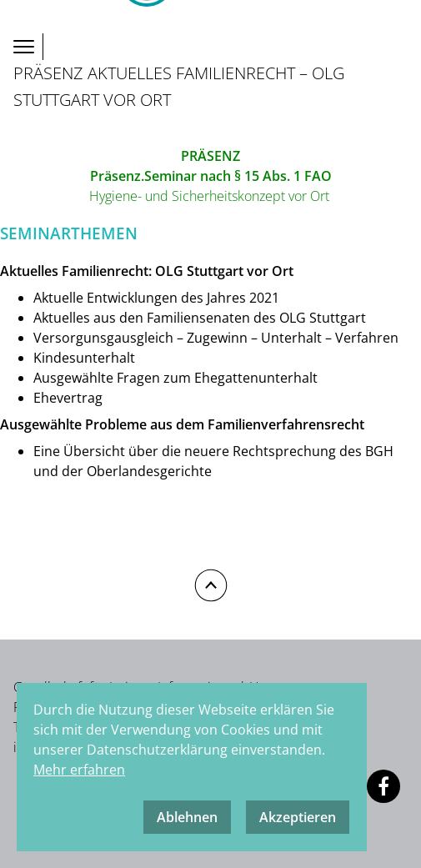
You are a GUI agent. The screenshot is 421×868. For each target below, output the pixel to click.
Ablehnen (187, 817)
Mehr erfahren (79, 770)
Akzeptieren (298, 817)
